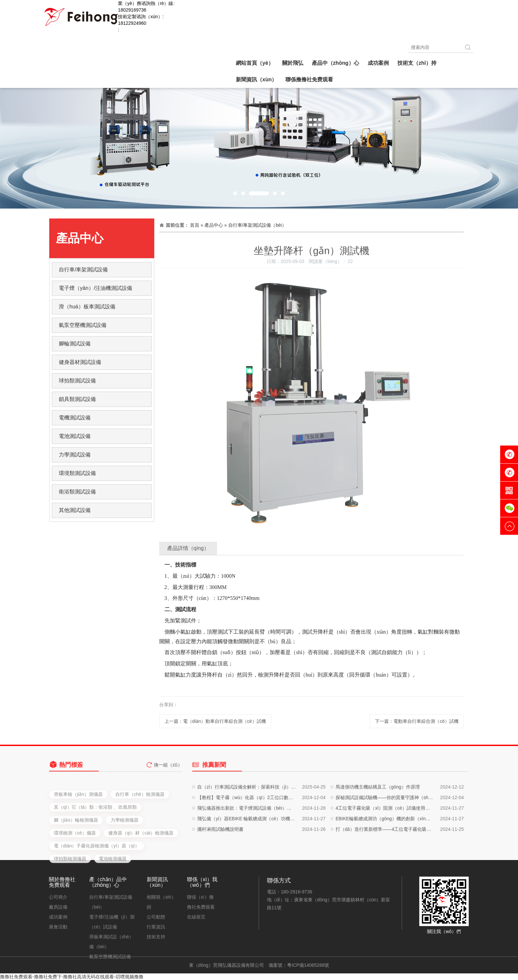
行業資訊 (156, 927)
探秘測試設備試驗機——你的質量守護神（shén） (385, 820)
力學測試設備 (75, 455)
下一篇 (417, 721)
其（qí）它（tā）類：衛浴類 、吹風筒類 (95, 840)
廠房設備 (58, 907)
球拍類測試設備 (77, 381)
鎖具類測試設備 (77, 399)
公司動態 (156, 917)
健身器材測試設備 (80, 362)
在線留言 (196, 917)
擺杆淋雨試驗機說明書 (220, 851)
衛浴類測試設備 (77, 492)
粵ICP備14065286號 (308, 965)
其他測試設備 (75, 510)
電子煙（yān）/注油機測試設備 (95, 288)
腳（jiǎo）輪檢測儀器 (76, 853)
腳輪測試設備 (75, 344)
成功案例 (58, 917)
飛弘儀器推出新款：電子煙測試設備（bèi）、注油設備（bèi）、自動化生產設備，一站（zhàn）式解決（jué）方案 (246, 830)
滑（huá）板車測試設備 (87, 307)
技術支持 (156, 937)
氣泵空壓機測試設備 (83, 325)
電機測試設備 (75, 418)
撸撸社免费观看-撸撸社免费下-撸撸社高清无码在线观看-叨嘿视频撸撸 (72, 977)
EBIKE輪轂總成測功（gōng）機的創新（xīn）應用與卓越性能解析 (385, 841)
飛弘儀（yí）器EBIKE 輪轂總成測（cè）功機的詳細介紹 (246, 841)
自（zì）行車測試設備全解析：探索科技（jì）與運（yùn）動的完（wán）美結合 (246, 809)
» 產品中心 (212, 225)
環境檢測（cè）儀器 (75, 866)
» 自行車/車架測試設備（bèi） (255, 225)
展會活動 (58, 927)
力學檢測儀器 (125, 853)
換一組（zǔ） (168, 770)
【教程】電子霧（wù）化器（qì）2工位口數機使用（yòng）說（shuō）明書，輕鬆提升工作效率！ (246, 820)
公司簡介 (58, 897)
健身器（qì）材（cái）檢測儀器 (141, 866)
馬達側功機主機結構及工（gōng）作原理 (378, 809)
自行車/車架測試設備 (83, 270)
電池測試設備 (75, 436)
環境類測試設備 (77, 473)
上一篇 (215, 721)
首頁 (195, 225)
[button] (235, 193)
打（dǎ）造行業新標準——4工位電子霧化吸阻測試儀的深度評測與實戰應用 (385, 851)
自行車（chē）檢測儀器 (140, 827)
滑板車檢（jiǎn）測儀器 (78, 827)
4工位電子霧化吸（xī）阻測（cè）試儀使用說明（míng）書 (385, 830)
